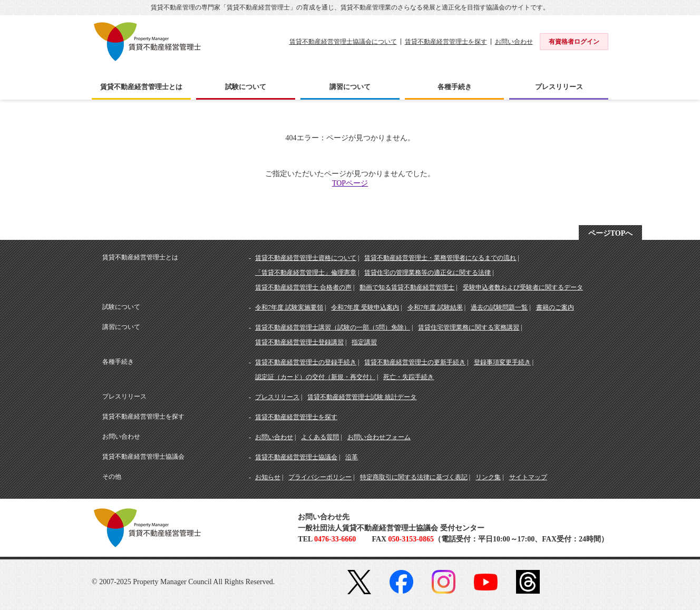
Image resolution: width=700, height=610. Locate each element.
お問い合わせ (514, 42)
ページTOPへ (611, 233)
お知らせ (268, 477)
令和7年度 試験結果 (435, 307)
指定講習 (364, 342)
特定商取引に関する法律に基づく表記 (414, 477)
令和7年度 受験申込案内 (365, 307)
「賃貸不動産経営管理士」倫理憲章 (306, 273)
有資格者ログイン (574, 42)
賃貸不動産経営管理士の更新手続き (415, 362)
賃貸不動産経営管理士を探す (446, 42)
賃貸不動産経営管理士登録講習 (299, 342)
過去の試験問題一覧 (499, 307)
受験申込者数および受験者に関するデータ (523, 287)
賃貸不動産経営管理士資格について (306, 258)
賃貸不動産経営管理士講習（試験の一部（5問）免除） (333, 327)
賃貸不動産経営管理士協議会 (296, 457)
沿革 (352, 457)
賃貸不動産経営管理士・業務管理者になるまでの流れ (440, 258)
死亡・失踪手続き (409, 377)
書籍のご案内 (555, 307)
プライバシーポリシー (320, 477)
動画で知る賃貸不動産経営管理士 (407, 287)
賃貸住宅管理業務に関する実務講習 (469, 327)
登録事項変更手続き (502, 362)
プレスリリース (277, 397)
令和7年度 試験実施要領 (289, 307)
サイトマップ (528, 477)
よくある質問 (320, 437)
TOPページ (350, 183)
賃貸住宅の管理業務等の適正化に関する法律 (427, 273)
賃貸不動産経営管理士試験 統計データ (362, 397)
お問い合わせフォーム (379, 437)
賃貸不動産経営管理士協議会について (343, 42)
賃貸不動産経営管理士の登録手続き (306, 362)
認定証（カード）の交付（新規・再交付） (315, 377)
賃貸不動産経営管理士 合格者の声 (303, 287)
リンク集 (488, 477)
